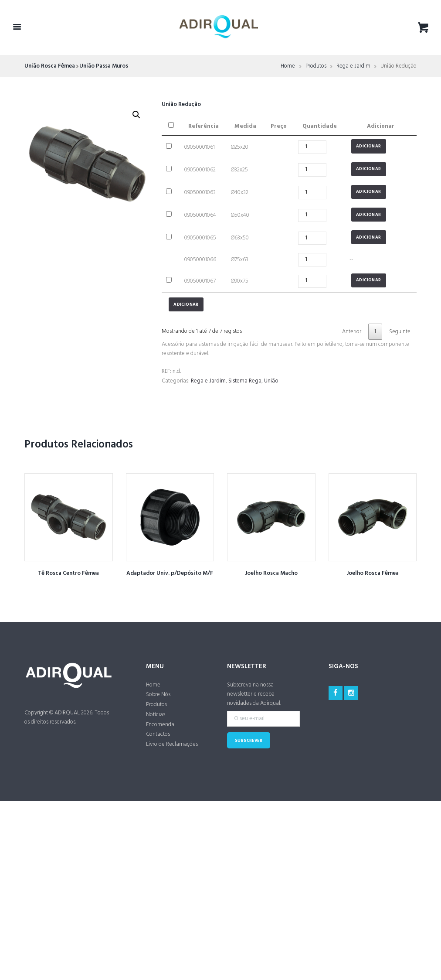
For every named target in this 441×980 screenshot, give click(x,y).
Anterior (352, 332)
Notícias (156, 715)
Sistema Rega (245, 381)
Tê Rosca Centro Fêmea (68, 573)
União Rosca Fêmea (50, 66)
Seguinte (400, 332)
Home (288, 66)
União (271, 381)
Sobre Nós (158, 695)
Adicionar (369, 146)
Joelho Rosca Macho (271, 573)
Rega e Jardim (353, 66)
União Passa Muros (104, 66)
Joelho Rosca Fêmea (373, 573)
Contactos (158, 734)
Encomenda (160, 725)
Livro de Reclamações (172, 744)
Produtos (316, 66)
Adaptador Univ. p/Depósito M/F (170, 573)
